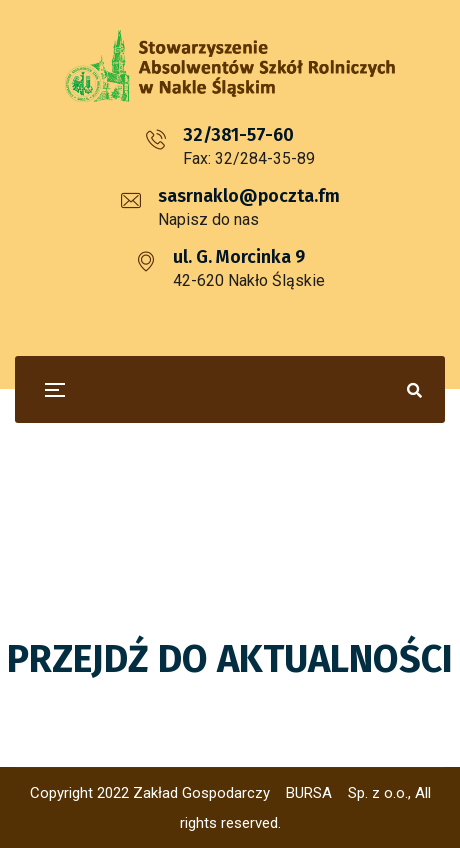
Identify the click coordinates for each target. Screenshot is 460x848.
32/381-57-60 (238, 135)
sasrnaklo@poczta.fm (249, 196)
